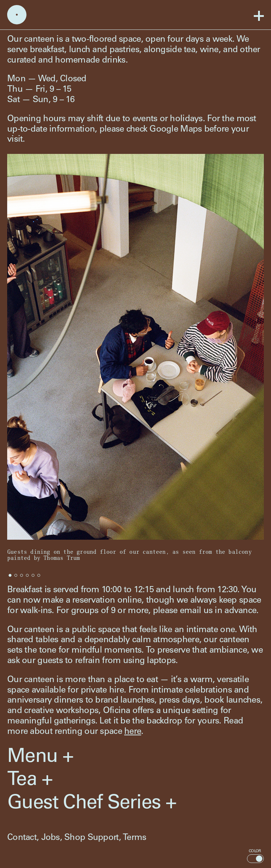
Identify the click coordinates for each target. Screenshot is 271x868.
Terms (134, 838)
